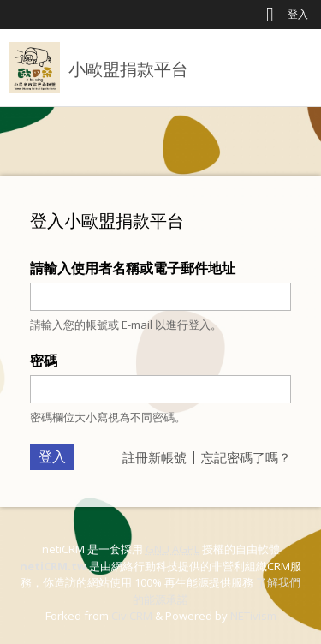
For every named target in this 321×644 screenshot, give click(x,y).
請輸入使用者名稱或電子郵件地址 (133, 268)
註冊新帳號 (155, 457)
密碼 (44, 361)
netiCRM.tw (53, 566)
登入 (298, 14)
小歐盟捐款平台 (128, 69)
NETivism (253, 616)
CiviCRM (132, 616)
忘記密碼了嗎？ (246, 457)
